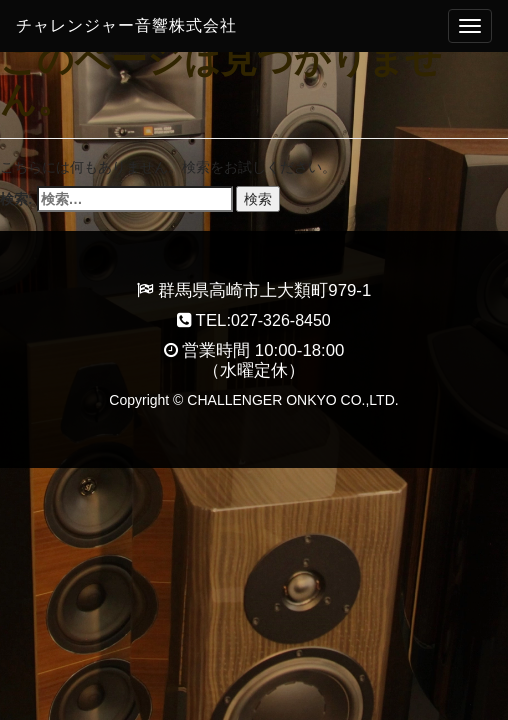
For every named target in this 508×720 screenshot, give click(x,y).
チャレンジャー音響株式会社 (126, 25)
